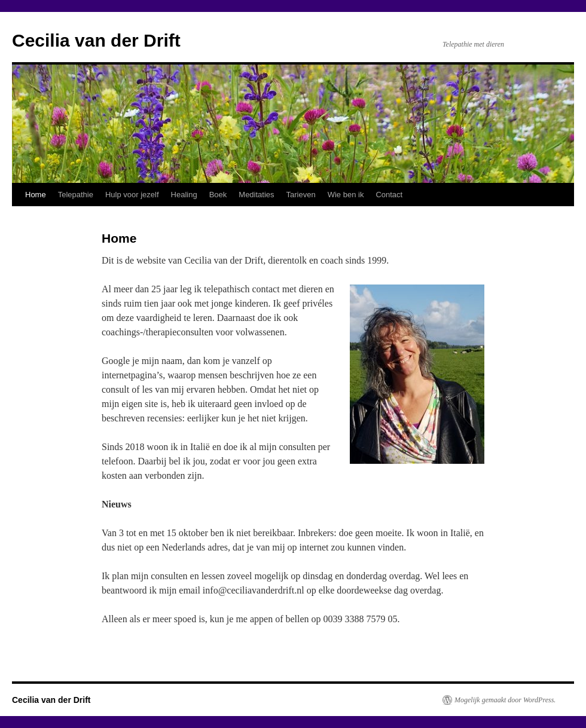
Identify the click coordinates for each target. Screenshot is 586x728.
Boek (218, 195)
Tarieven (301, 195)
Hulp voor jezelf (132, 195)
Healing (184, 195)
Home (36, 195)
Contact (389, 195)
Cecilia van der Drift (96, 40)
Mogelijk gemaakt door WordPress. (505, 700)
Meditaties (256, 195)
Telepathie (76, 195)
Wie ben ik (346, 195)
